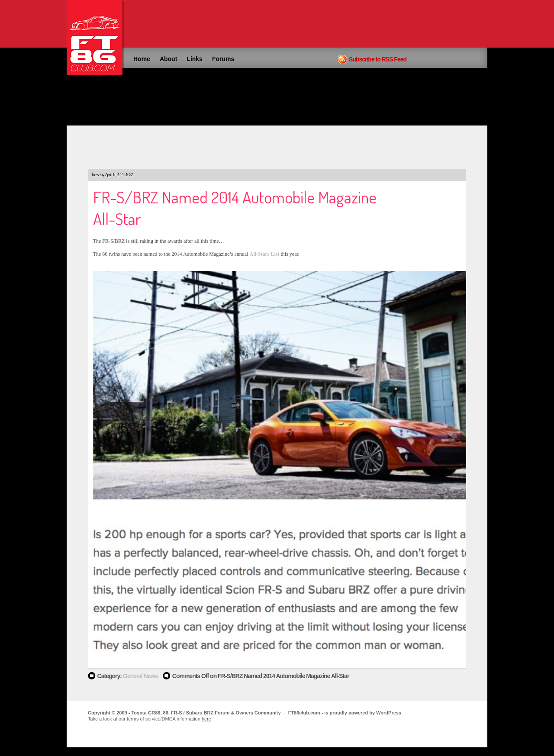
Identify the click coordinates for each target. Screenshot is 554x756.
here (206, 719)
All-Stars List (265, 254)
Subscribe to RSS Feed (378, 59)
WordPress (389, 713)
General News (140, 676)
